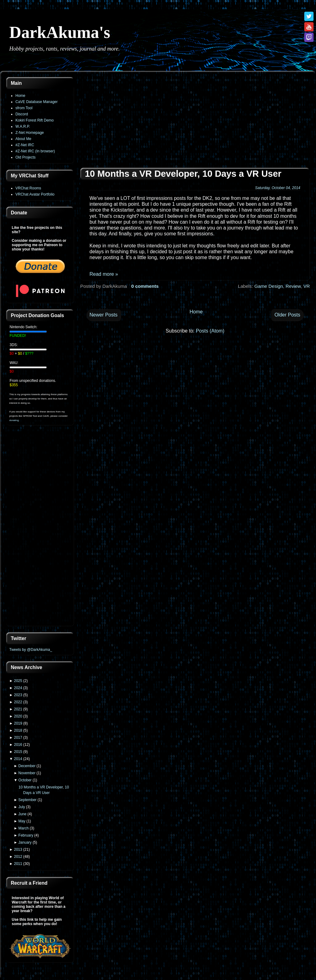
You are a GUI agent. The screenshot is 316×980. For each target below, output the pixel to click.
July (22, 807)
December (27, 766)
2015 (18, 752)
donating (14, 420)
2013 (18, 850)
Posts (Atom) (210, 331)
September (28, 800)
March (24, 828)
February (26, 835)
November (27, 773)
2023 (18, 695)
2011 (18, 864)
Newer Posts (104, 315)
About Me (23, 139)
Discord (22, 114)
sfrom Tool (24, 108)
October (25, 780)
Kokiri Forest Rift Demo (35, 120)
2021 (18, 709)
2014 (18, 759)
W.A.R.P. (23, 126)
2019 (18, 723)
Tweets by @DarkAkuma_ (31, 650)
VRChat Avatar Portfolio (35, 194)
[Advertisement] (40, 529)
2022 (18, 702)
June (23, 814)
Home (20, 96)
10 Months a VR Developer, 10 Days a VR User (183, 174)
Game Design (269, 286)
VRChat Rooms (28, 188)
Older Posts (287, 315)
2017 (18, 738)
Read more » (104, 274)
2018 (18, 730)
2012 (18, 857)
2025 (18, 681)
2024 (18, 688)
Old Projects (25, 157)
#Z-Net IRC (25, 145)
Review (293, 286)
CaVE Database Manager (37, 102)
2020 (18, 716)
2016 (18, 745)
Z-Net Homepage (30, 133)
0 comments (145, 286)
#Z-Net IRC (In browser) (35, 151)
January (25, 842)
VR (307, 286)
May (22, 821)
